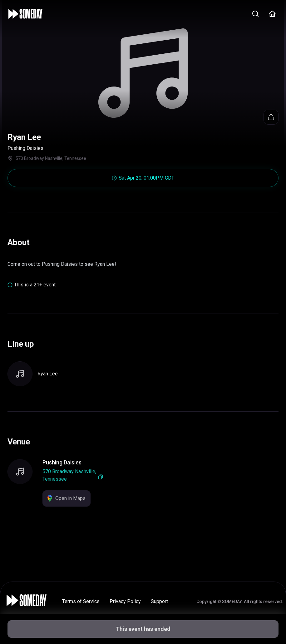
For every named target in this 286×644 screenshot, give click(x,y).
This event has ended (143, 629)
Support (159, 601)
